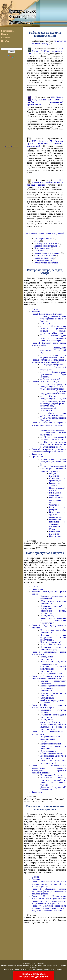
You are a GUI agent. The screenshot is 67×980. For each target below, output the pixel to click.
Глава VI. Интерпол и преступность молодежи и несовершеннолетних (49, 450)
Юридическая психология (46, 263)
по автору (58, 41)
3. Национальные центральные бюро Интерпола (53, 374)
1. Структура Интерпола (52, 365)
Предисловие (38, 589)
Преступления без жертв (52, 775)
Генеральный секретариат (55, 494)
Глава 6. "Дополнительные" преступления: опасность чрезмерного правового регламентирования (49, 769)
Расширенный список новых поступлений (45, 233)
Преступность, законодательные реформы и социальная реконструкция (53, 619)
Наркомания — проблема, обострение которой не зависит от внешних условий (53, 781)
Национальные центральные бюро (56, 500)
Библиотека (7, 31)
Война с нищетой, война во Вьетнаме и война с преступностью (53, 727)
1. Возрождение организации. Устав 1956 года (53, 350)
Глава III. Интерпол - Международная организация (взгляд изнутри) (49, 361)
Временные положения (54, 533)
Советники (54, 505)
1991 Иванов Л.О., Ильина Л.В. (45, 101)
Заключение (37, 454)
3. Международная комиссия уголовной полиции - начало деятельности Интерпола (53, 330)
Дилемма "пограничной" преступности (53, 788)
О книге (35, 309)
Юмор (4, 34)
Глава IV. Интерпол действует (45, 382)
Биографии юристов (44, 239)
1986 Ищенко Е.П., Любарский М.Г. (45, 182)
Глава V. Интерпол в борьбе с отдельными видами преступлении (49, 424)
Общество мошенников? (52, 753)
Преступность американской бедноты (51, 721)
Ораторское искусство (45, 255)
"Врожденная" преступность (47, 658)
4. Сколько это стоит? (50, 379)
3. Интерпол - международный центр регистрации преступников (53, 398)
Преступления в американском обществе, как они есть (53, 611)
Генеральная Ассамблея (55, 484)
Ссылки (5, 38)
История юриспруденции (46, 246)
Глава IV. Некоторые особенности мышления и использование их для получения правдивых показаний (49, 908)
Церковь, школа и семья (51, 674)
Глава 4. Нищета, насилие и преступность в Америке (49, 706)
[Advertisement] (11, 103)
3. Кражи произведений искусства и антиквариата (53, 438)
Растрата (44, 741)
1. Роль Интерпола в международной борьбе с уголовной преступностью (53, 386)
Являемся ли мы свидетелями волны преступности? (53, 637)
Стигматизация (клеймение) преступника (52, 699)
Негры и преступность (51, 645)
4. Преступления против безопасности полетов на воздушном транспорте (53, 444)
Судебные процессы (44, 258)
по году (45, 43)
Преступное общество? (51, 606)
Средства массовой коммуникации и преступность (53, 669)
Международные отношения (48, 253)
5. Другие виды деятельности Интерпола (53, 414)
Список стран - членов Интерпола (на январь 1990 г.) (53, 461)
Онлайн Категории (11, 147)
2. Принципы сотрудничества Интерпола (53, 392)
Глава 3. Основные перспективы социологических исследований (49, 677)
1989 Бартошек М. (45, 143)
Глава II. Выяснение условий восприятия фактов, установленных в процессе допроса (49, 891)
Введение (36, 311)
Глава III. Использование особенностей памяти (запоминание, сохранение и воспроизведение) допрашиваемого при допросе (49, 900)
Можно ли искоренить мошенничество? (53, 762)
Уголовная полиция (43, 260)
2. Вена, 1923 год (48, 324)
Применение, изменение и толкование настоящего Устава (57, 524)
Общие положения (54, 475)
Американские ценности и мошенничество (53, 757)
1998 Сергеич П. (45, 51)
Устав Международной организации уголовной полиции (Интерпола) (53, 469)
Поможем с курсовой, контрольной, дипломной (33, 975)
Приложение (37, 456)
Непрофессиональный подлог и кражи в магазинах (53, 746)
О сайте (5, 41)
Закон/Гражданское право (46, 243)
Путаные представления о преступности (53, 597)
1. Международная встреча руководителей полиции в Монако (53, 319)
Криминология (41, 251)
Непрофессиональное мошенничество (50, 738)
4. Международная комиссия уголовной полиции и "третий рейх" (53, 338)
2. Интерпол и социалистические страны (53, 356)
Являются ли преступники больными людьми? (53, 663)
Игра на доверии (48, 751)
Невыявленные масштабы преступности (53, 631)
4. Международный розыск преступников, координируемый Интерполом (53, 407)
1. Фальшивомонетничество (52, 429)
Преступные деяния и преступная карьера (53, 648)
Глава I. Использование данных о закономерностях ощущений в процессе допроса (49, 884)
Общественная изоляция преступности (53, 602)
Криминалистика (42, 248)
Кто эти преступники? (51, 642)
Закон (37, 241)
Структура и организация (57, 479)
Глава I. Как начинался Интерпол (47, 314)
